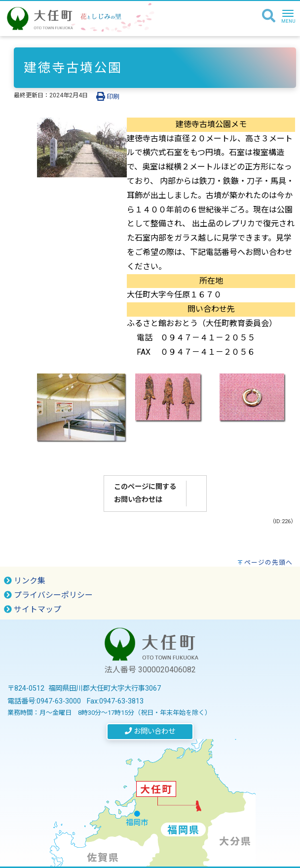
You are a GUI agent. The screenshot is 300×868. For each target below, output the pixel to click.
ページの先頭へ (268, 562)
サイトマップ (33, 609)
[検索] (269, 16)
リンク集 (25, 581)
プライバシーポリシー (48, 595)
